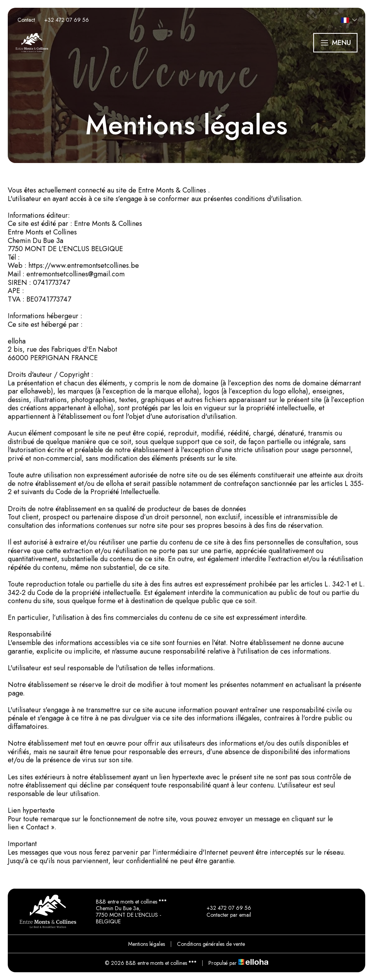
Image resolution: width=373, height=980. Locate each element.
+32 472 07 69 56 (224, 908)
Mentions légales (147, 944)
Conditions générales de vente (211, 944)
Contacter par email (224, 915)
